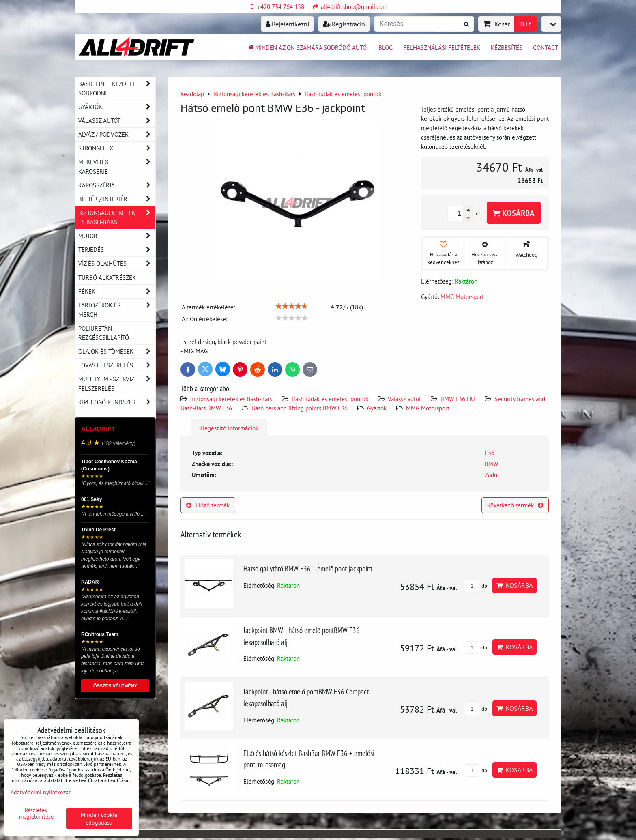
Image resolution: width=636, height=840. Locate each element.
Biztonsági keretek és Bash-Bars (231, 399)
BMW (491, 464)
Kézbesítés (507, 47)
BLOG (386, 47)
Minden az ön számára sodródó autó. (307, 47)
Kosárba (514, 213)
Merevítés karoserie (117, 167)
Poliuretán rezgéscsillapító (104, 333)
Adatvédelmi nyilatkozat (41, 792)
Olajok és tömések (117, 351)
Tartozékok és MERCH (117, 310)
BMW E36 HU (458, 399)
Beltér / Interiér (117, 199)
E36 (490, 453)
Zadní (492, 475)
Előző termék (208, 505)
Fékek (117, 291)
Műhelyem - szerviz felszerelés (117, 384)
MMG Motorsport (428, 408)
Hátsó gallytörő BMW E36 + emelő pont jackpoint (308, 568)
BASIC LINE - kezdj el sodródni (117, 88)
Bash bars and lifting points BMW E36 (300, 408)
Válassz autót (404, 399)
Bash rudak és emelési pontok (330, 399)
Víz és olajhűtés (117, 263)
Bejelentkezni (287, 24)
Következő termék (515, 505)
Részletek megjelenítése (36, 813)
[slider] (292, 306)
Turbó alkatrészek (107, 277)
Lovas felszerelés (117, 365)
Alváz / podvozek (117, 134)
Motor (117, 236)
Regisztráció (344, 24)
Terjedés (117, 250)
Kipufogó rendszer (117, 402)
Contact (546, 47)
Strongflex (117, 148)
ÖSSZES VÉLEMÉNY (115, 686)
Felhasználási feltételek (442, 47)
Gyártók (377, 408)
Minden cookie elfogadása (99, 819)
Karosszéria (117, 185)
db (476, 586)
